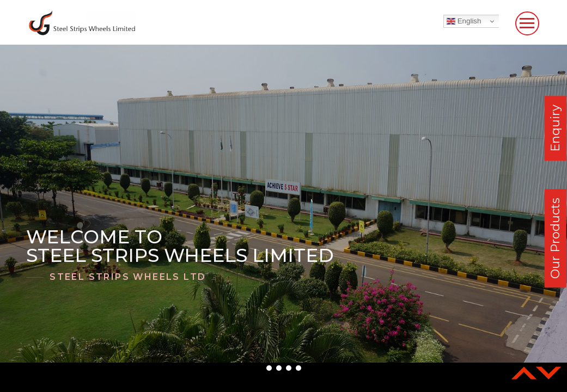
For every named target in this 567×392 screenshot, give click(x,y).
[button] (269, 368)
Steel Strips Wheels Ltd (128, 277)
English (464, 21)
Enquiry (555, 128)
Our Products (555, 238)
